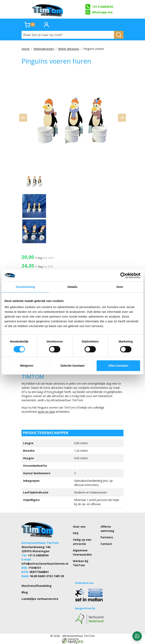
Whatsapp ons (99, 12)
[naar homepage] (48, 9)
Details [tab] (72, 287)
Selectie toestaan (73, 366)
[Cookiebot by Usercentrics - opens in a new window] (123, 275)
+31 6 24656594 (99, 7)
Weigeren (27, 366)
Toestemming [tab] (25, 287)
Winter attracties (69, 49)
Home (25, 49)
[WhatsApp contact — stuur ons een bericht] (137, 636)
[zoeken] (119, 35)
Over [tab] (120, 287)
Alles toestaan (118, 366)
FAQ (76, 533)
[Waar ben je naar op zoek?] (68, 35)
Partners (107, 537)
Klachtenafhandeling (37, 586)
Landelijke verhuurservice (40, 599)
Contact (106, 544)
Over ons (79, 527)
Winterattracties (44, 49)
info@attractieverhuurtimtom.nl (45, 564)
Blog (25, 592)
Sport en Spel (46, 412)
